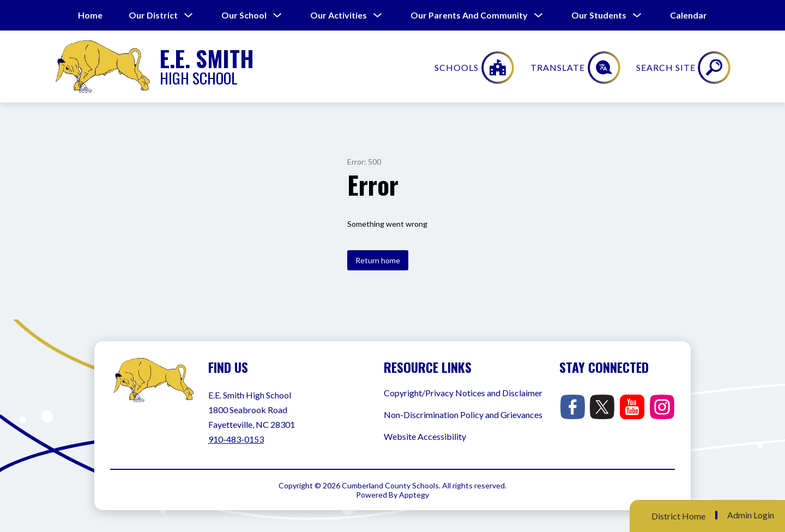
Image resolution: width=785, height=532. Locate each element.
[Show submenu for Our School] (244, 15)
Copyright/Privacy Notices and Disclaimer (463, 393)
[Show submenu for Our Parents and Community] (469, 15)
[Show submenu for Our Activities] (339, 15)
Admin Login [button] (751, 515)
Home (90, 15)
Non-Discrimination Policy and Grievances (463, 415)
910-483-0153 (236, 439)
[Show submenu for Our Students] (599, 15)
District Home (678, 516)
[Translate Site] (648, 68)
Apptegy (414, 495)
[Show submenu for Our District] (153, 15)
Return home (378, 260)
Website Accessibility (425, 436)
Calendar (689, 15)
